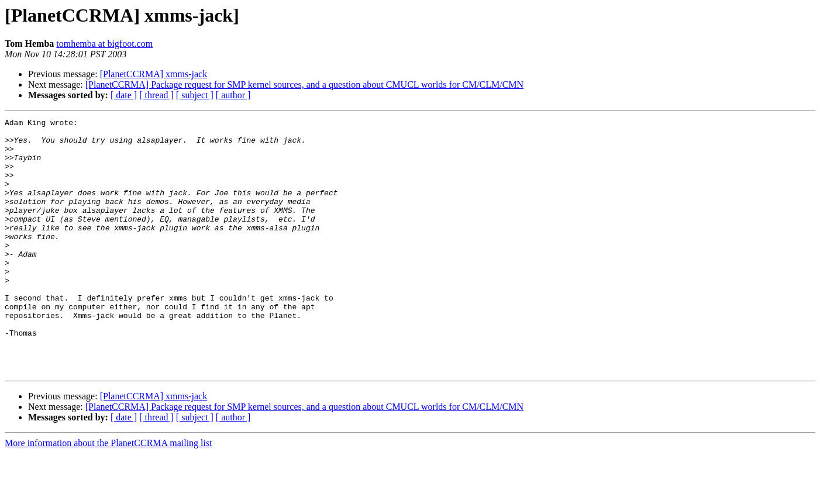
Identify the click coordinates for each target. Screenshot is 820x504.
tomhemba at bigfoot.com (104, 44)
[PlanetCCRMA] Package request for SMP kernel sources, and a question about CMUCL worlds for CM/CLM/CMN (304, 84)
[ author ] (233, 95)
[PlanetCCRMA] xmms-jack (154, 74)
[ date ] (124, 95)
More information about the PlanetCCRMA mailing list (108, 494)
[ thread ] (156, 95)
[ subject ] (195, 95)
